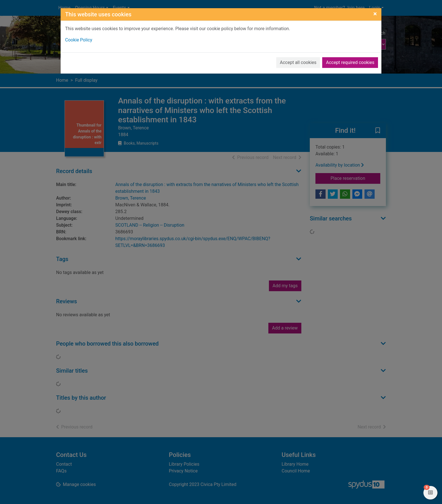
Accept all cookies (298, 62)
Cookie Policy (79, 40)
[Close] (375, 14)
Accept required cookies (350, 62)
